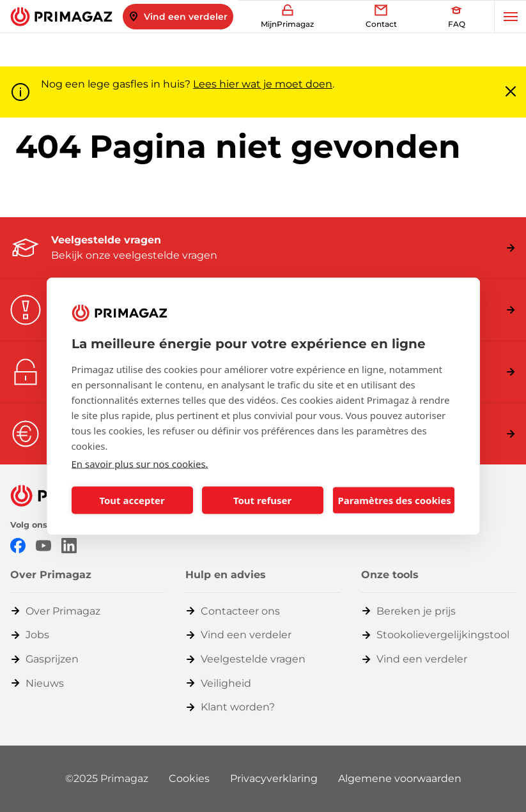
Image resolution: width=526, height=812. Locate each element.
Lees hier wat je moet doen (263, 84)
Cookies (189, 778)
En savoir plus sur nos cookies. (140, 463)
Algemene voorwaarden (400, 778)
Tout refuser (262, 500)
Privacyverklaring (274, 778)
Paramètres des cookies (395, 500)
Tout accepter (132, 500)
